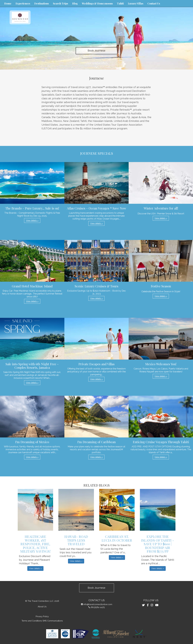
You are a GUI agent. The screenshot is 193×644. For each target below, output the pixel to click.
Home (8, 3)
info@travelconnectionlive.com (98, 604)
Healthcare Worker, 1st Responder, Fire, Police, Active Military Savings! (35, 544)
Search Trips (60, 3)
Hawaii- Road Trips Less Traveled (76, 540)
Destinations (42, 3)
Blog (75, 3)
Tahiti (120, 3)
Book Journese (96, 51)
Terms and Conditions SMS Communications (42, 621)
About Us (42, 607)
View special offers (96, 66)
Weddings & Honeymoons (97, 3)
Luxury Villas (136, 3)
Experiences (23, 3)
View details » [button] (32, 220)
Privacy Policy (42, 616)
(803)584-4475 (98, 607)
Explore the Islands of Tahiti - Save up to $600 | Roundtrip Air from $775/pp (158, 544)
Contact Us (154, 3)
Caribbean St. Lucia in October (117, 538)
